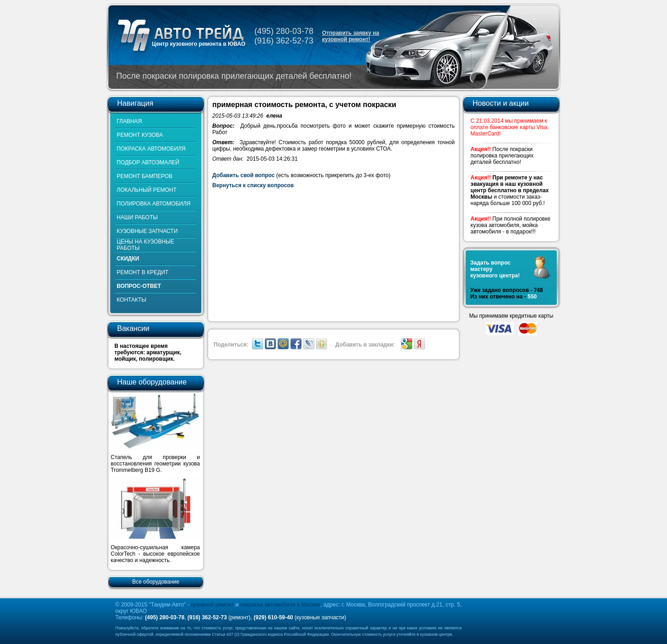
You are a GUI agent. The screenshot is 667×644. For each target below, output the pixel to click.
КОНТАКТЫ (132, 300)
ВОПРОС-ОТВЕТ (139, 286)
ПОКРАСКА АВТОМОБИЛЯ (151, 149)
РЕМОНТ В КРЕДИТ (143, 272)
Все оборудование (156, 582)
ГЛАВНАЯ (129, 121)
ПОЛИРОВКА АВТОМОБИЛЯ (153, 204)
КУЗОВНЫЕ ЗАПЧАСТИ (147, 231)
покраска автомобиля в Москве (280, 605)
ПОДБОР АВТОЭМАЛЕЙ (148, 162)
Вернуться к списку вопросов (253, 185)
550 (532, 297)
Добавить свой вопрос (243, 175)
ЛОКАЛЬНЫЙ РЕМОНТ (147, 190)
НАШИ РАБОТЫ (137, 217)
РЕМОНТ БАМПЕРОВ (145, 176)
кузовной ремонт (212, 605)
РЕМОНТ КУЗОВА (140, 135)
